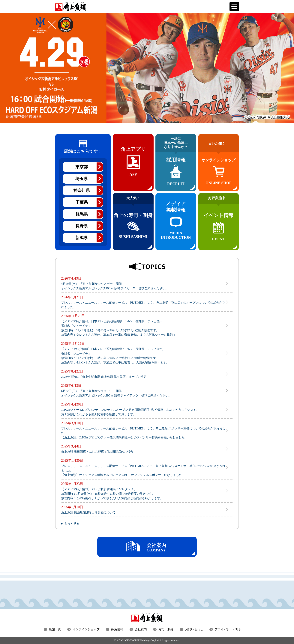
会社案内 (141, 629)
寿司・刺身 (166, 629)
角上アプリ (133, 168)
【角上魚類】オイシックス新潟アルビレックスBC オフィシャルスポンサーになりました (122, 475)
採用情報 (176, 162)
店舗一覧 (55, 629)
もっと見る (72, 524)
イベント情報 (219, 221)
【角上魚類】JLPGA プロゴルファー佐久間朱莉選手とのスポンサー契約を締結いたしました (123, 437)
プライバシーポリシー (230, 629)
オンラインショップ (86, 629)
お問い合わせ (194, 629)
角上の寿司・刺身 (133, 221)
